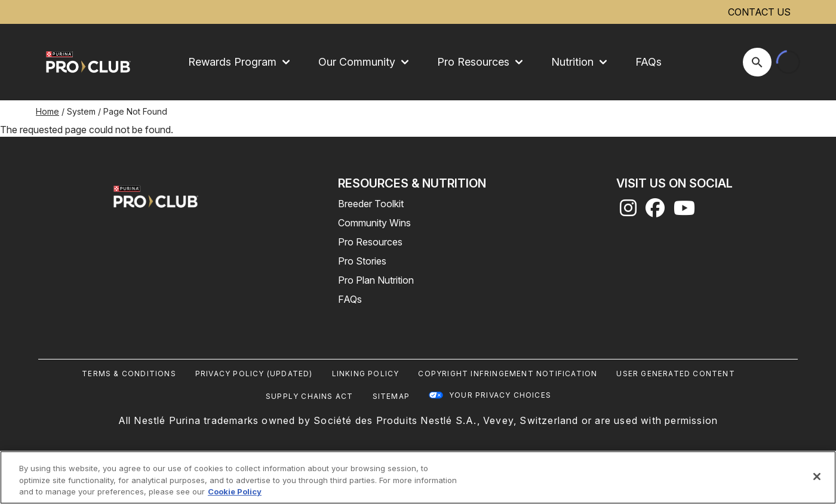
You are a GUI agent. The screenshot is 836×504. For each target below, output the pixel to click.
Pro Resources (370, 242)
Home (47, 111)
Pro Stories (362, 261)
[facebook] (655, 211)
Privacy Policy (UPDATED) (254, 374)
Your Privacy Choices (500, 395)
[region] (418, 477)
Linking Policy (366, 374)
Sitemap (391, 396)
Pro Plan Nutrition (376, 280)
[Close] (817, 477)
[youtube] (684, 211)
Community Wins (374, 223)
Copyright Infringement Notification (508, 374)
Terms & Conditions (129, 374)
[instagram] (628, 211)
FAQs (648, 62)
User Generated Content (675, 374)
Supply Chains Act (309, 396)
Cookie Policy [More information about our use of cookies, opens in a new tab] (235, 491)
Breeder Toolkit (371, 204)
